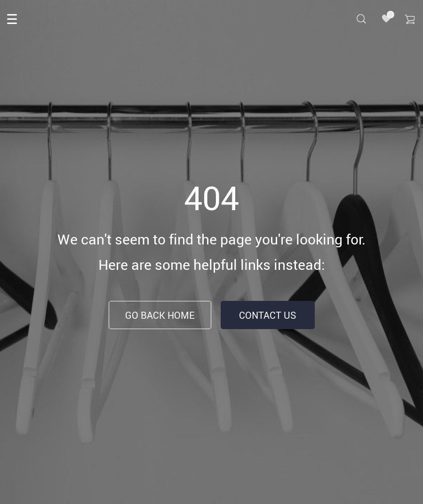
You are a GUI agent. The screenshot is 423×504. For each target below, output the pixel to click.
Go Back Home (160, 315)
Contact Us (267, 315)
